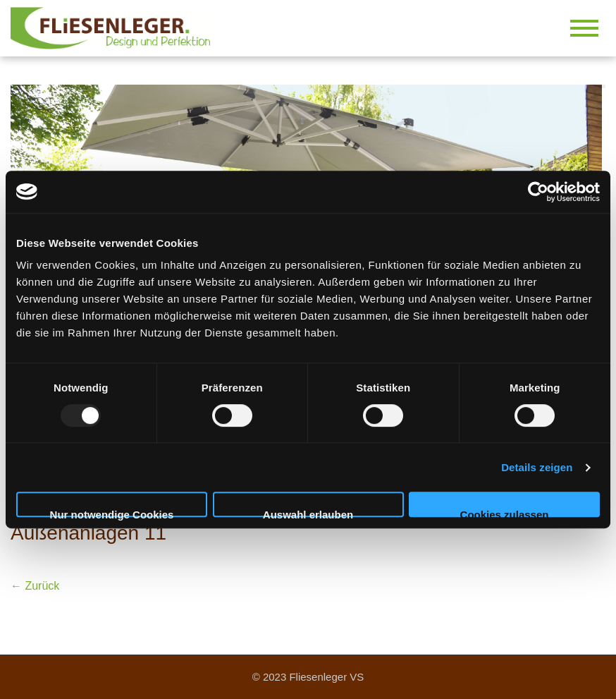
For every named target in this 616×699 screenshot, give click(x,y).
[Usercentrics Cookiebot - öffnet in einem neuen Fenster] (538, 192)
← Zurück (35, 586)
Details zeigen (537, 467)
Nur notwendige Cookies (112, 513)
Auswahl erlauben (308, 513)
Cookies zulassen (505, 513)
